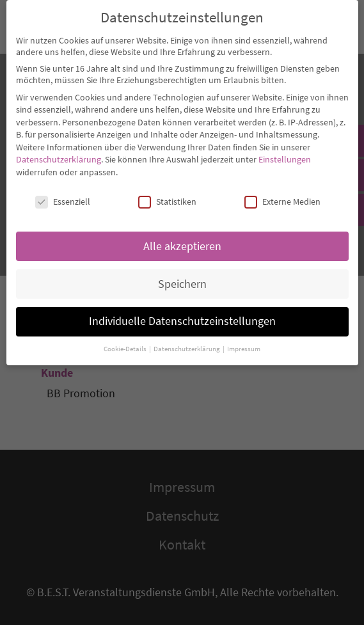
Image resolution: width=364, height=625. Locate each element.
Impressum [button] (244, 342)
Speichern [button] (182, 276)
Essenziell (63, 194)
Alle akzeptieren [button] (182, 239)
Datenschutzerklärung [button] (187, 342)
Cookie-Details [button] (126, 342)
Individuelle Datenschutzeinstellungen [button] (182, 314)
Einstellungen (285, 152)
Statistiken (167, 194)
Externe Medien (282, 194)
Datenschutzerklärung (59, 152)
